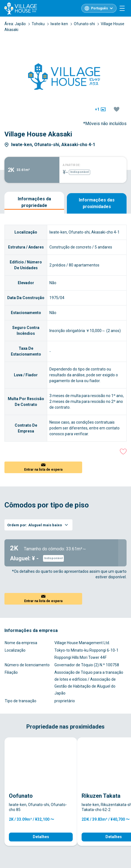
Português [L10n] (99, 8)
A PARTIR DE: (72, 165)
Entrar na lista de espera (43, 470)
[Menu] (122, 8)
